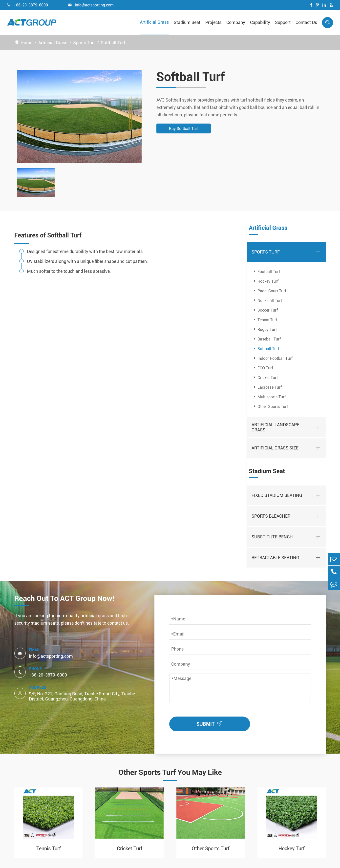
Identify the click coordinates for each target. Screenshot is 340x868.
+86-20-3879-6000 (27, 5)
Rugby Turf (267, 329)
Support (283, 22)
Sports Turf (84, 43)
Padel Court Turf (272, 291)
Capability (260, 22)
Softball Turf (113, 43)
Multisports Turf (272, 397)
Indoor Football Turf (275, 358)
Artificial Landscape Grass (275, 427)
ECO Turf (265, 368)
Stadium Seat (187, 22)
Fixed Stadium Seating (277, 495)
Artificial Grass (154, 22)
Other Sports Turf (273, 407)
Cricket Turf (268, 378)
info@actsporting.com (91, 5)
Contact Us (306, 22)
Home (26, 43)
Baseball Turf (269, 339)
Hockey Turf (268, 281)
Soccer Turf (268, 310)
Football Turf (269, 272)
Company (236, 22)
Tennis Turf (267, 320)
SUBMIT (210, 723)
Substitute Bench (272, 537)
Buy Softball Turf (184, 129)
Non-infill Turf (270, 301)
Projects (213, 22)
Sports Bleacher (271, 516)
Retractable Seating (275, 558)
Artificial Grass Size (275, 448)
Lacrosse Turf (270, 387)
